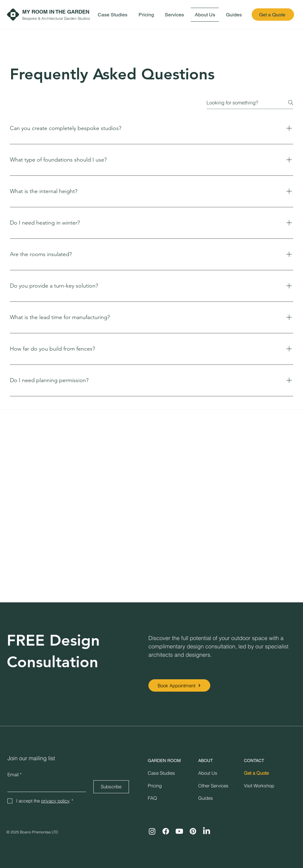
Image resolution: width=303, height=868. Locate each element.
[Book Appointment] (179, 685)
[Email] (45, 786)
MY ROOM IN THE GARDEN (56, 12)
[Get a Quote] (273, 15)
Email (15, 775)
